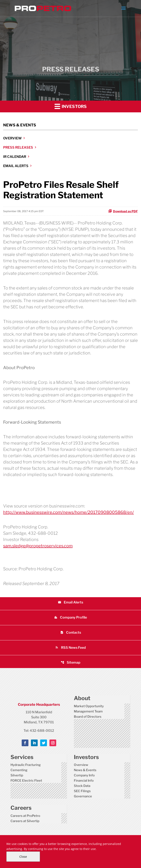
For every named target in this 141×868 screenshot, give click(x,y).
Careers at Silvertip (25, 821)
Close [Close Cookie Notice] (23, 857)
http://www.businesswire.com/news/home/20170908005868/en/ (69, 512)
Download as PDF (123, 211)
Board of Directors (88, 717)
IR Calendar (15, 157)
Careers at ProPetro (25, 816)
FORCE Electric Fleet (26, 781)
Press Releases (18, 147)
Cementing (19, 770)
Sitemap (71, 662)
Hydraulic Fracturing (26, 765)
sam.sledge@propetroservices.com (38, 546)
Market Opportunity (89, 706)
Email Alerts (16, 166)
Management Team (88, 711)
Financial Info (84, 781)
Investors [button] (71, 106)
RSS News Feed (70, 648)
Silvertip (17, 775)
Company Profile (70, 617)
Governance (83, 796)
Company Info (84, 775)
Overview (12, 138)
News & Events (85, 770)
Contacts (71, 633)
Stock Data (82, 786)
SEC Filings (82, 791)
